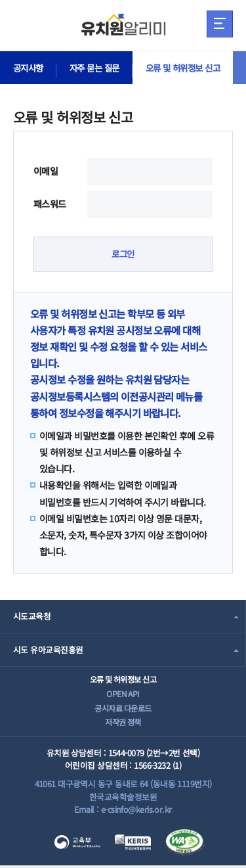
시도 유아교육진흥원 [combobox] (48, 650)
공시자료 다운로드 (123, 709)
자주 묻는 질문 (99, 68)
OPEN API (123, 695)
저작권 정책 (123, 724)
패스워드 (50, 204)
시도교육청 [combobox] (32, 617)
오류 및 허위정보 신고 (192, 68)
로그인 (123, 254)
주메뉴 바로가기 (0, 0)
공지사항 (30, 68)
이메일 (46, 171)
